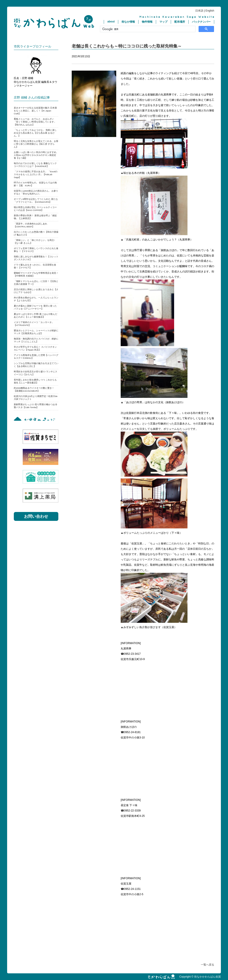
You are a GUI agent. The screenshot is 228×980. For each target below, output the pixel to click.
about (111, 22)
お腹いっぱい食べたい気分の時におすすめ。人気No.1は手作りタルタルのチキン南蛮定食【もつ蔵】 (36, 155)
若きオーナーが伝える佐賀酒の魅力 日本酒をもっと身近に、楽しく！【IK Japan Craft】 (35, 111)
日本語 (199, 11)
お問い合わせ (36, 516)
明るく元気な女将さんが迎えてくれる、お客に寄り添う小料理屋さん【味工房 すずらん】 (36, 144)
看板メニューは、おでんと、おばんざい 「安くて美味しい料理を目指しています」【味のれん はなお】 (35, 122)
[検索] (147, 29)
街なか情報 (128, 22)
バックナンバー (201, 22)
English (210, 11)
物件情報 (147, 22)
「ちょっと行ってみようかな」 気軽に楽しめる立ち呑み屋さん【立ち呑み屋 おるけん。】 (35, 133)
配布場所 (180, 22)
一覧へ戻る (208, 965)
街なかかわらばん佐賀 (54, 22)
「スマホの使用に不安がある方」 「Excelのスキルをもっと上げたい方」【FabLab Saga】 (36, 174)
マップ (163, 22)
